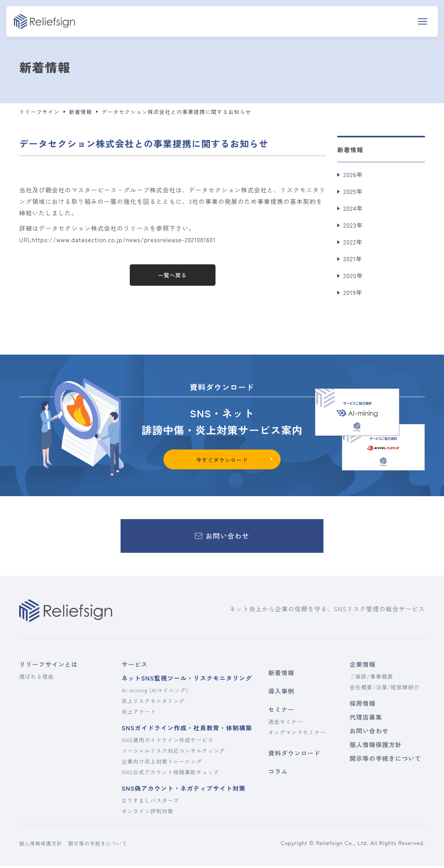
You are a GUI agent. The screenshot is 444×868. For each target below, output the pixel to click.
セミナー (281, 711)
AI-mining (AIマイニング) (155, 692)
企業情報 (362, 666)
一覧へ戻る (172, 275)
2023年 (353, 225)
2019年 (353, 292)
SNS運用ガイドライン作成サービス (167, 742)
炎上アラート (139, 713)
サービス (134, 666)
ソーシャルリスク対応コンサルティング (173, 752)
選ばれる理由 (36, 678)
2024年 (353, 208)
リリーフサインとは (48, 666)
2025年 (353, 191)
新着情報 (281, 674)
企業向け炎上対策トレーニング (162, 763)
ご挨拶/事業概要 (371, 678)
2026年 (353, 174)
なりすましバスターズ (150, 802)
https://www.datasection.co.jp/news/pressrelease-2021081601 (126, 239)
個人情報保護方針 (375, 746)
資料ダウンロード (294, 755)
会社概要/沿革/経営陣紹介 (384, 689)
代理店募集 (366, 719)
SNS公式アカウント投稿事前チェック (170, 774)
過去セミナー (286, 723)
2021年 (353, 259)
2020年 (353, 275)
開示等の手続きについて (384, 760)
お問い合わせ (369, 733)
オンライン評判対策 (147, 813)
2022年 (353, 242)
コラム (278, 773)
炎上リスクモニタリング (153, 703)
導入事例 (281, 693)
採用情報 (362, 705)
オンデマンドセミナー (297, 734)
